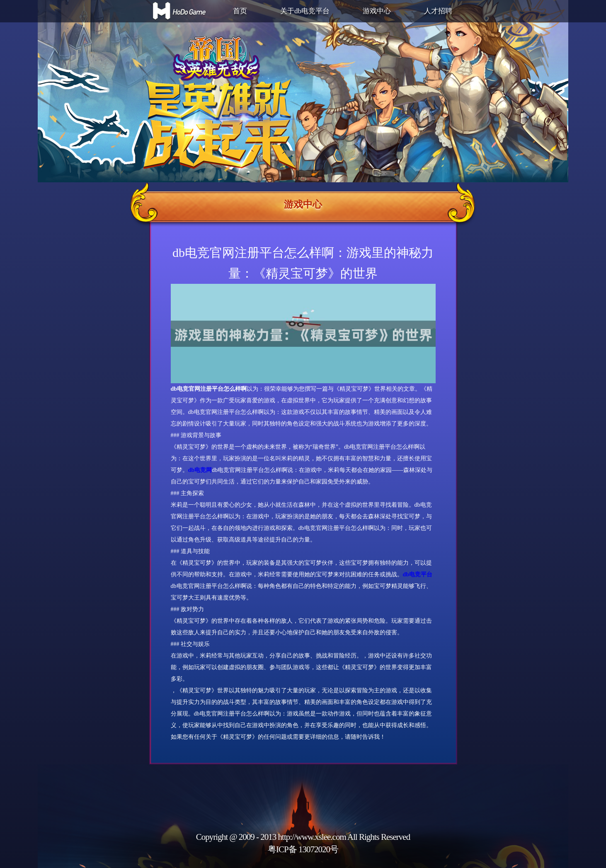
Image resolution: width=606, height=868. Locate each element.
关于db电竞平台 (305, 11)
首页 (240, 11)
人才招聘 (438, 11)
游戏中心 (377, 11)
